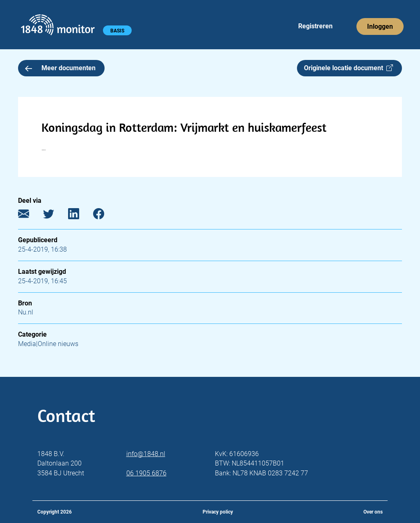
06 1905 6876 (146, 473)
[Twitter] (55, 216)
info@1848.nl (146, 454)
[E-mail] (30, 216)
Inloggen (380, 26)
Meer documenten (60, 68)
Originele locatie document (348, 68)
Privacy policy (218, 512)
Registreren (315, 26)
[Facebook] (105, 216)
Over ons (373, 512)
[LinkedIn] (80, 216)
